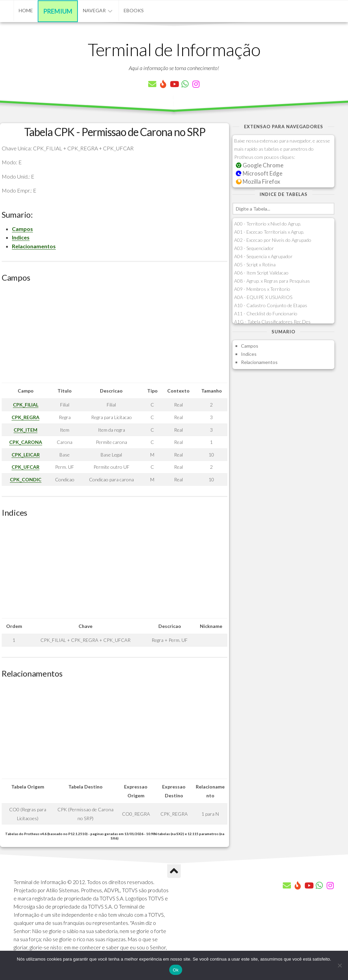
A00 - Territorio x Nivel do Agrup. (268, 224)
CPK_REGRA (25, 417)
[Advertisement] (115, 335)
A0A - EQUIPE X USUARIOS (263, 297)
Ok (176, 970)
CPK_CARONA (26, 442)
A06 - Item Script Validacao (261, 273)
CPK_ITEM (25, 430)
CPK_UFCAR (25, 467)
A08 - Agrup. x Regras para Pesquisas (272, 281)
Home (26, 10)
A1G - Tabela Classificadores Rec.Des (272, 322)
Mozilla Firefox (258, 181)
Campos (22, 229)
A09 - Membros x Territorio (262, 289)
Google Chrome (260, 165)
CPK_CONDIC (26, 479)
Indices (21, 237)
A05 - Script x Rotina (255, 264)
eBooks (134, 10)
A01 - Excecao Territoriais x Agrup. (269, 232)
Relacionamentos (34, 246)
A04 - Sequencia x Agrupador (263, 256)
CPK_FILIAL (26, 405)
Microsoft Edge (259, 173)
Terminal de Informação (174, 49)
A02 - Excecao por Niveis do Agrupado (273, 240)
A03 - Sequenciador (254, 248)
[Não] (340, 965)
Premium (58, 11)
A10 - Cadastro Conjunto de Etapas (271, 305)
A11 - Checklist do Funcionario (266, 313)
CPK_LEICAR (26, 455)
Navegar (94, 10)
